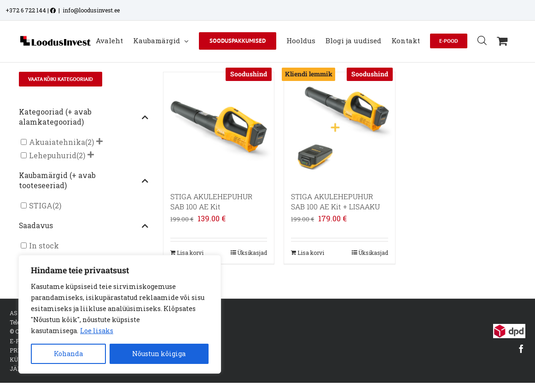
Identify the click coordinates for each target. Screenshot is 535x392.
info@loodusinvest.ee (91, 10)
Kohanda (68, 354)
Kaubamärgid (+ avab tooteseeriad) (84, 180)
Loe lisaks (97, 331)
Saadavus (84, 226)
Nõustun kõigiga (159, 354)
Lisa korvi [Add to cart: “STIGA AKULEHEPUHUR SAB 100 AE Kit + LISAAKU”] (311, 253)
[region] (120, 314)
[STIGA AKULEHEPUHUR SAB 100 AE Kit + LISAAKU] (339, 127)
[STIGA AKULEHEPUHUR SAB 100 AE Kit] (219, 127)
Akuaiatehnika (57, 142)
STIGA (41, 205)
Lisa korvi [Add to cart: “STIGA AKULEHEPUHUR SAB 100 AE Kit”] (190, 253)
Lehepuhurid (53, 155)
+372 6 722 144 (26, 10)
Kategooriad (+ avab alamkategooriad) (84, 117)
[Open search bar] (482, 40)
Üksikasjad (252, 253)
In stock (44, 245)
